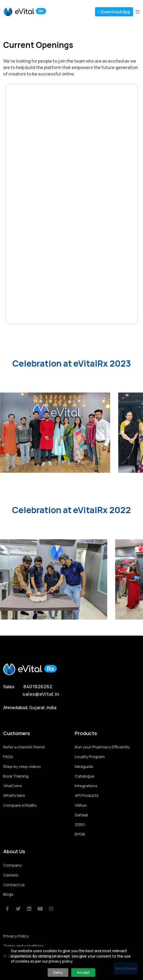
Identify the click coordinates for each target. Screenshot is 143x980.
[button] (138, 12)
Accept (83, 972)
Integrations (86, 786)
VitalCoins (13, 786)
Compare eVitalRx (20, 805)
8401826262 (38, 687)
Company (12, 865)
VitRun (81, 805)
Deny (58, 972)
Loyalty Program (90, 757)
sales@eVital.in (41, 694)
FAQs (8, 757)
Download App (114, 12)
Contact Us (14, 885)
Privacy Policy (16, 936)
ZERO (80, 825)
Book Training (16, 776)
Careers (11, 875)
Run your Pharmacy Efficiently (102, 747)
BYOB (80, 834)
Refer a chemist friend (24, 747)
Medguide (84, 766)
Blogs (8, 894)
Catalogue (85, 776)
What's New (14, 795)
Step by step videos (22, 766)
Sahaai (81, 815)
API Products (87, 795)
